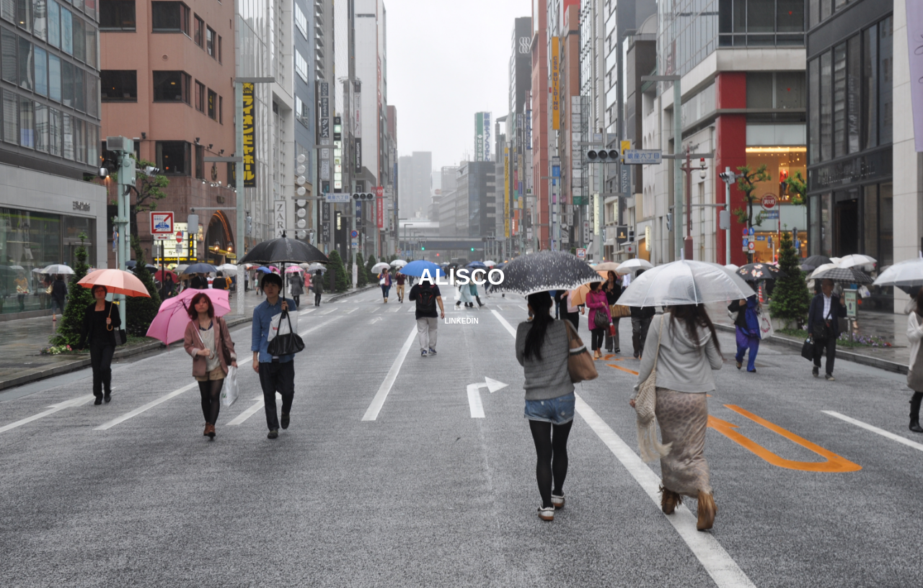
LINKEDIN (461, 321)
